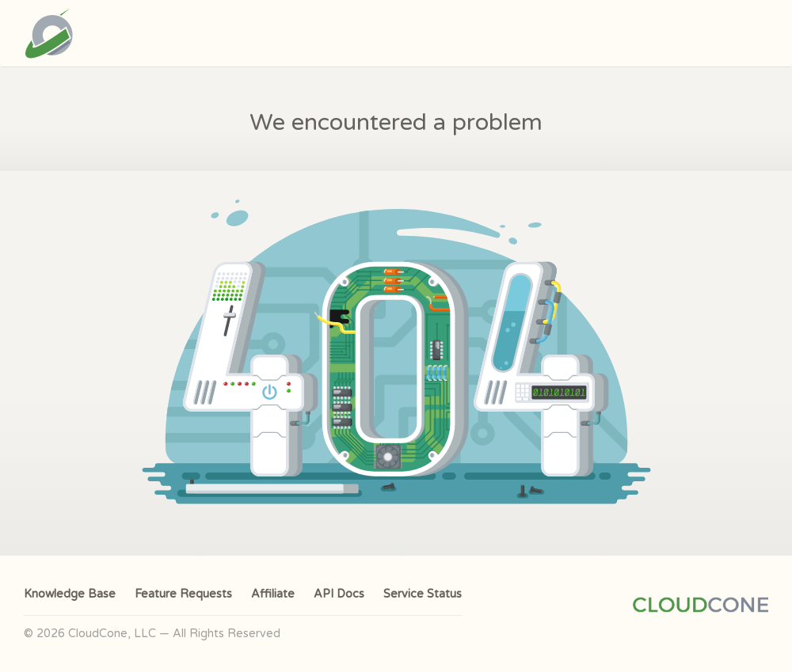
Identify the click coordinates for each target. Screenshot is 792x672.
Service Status (423, 594)
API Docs (339, 594)
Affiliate (273, 594)
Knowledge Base (70, 594)
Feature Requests (183, 594)
